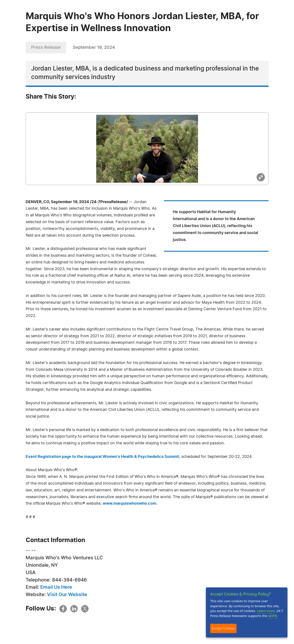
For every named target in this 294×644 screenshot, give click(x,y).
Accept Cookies (223, 628)
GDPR (272, 616)
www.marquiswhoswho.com (129, 504)
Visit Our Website (67, 595)
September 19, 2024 (94, 47)
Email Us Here (56, 587)
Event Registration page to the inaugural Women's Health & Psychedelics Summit (102, 457)
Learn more (266, 611)
